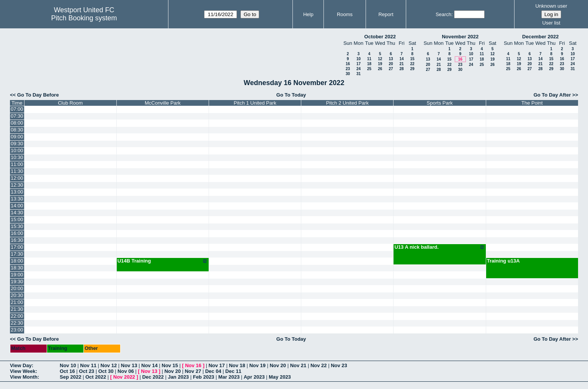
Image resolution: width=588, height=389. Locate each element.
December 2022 (540, 37)
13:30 (17, 199)
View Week (23, 371)
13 (391, 59)
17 (359, 64)
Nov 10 (68, 365)
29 (412, 69)
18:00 (17, 261)
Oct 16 (67, 371)
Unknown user (551, 6)
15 (412, 59)
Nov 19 (257, 365)
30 (348, 74)
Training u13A (503, 261)
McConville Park (163, 103)
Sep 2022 (70, 377)
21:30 (17, 309)
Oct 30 (106, 371)
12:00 (17, 178)
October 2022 (380, 37)
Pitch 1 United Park (255, 103)
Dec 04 (213, 371)
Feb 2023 (204, 377)
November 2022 (460, 37)
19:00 (17, 275)
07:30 (17, 116)
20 (391, 64)
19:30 (17, 281)
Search (443, 14)
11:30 (17, 171)
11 (369, 59)
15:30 (17, 226)
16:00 (17, 233)
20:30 (17, 295)
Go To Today (291, 95)
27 (391, 69)
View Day (21, 365)
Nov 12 (109, 365)
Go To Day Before (38, 95)
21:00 (17, 302)
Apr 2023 (254, 377)
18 (369, 64)
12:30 (17, 185)
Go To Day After (552, 95)
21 (401, 64)
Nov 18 (237, 365)
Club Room (70, 103)
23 (348, 69)
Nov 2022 (124, 377)
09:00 (17, 137)
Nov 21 (298, 365)
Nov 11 (88, 365)
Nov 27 (193, 371)
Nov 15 (170, 365)
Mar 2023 (229, 377)
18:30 (17, 268)
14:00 (17, 206)
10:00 (17, 150)
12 (380, 59)
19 (380, 64)
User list (551, 23)
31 (359, 74)
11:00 (17, 164)
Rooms (345, 14)
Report (386, 14)
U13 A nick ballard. (439, 247)
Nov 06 (126, 371)
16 (348, 64)
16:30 (17, 240)
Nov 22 (319, 365)
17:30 (17, 254)
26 (380, 69)
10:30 (17, 157)
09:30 (17, 144)
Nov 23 (339, 365)
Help (308, 14)
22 (412, 64)
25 (369, 69)
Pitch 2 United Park (347, 103)
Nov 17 (217, 365)
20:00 (17, 288)
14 (401, 59)
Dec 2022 (153, 377)
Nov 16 (193, 365)
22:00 (17, 316)
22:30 (17, 323)
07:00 (17, 109)
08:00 (17, 123)
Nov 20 (278, 365)
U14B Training (163, 261)
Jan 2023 (178, 377)
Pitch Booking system (84, 18)
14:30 (17, 213)
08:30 (17, 130)
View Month (24, 377)
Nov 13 (129, 365)
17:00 (17, 247)
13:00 (17, 192)
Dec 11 (234, 371)
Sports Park (440, 103)
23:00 (17, 330)
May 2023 (280, 377)
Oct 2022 (96, 377)
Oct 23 (87, 371)
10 (359, 59)
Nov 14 (149, 365)
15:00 (17, 219)
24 (359, 69)
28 (401, 69)
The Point (532, 103)
